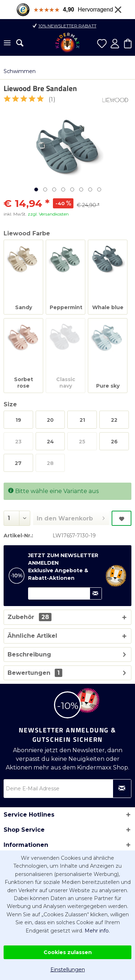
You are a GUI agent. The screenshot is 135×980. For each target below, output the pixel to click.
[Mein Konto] (115, 44)
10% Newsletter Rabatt (67, 26)
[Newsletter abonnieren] (122, 789)
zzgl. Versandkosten (48, 214)
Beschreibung (29, 654)
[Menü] (7, 44)
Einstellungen (68, 970)
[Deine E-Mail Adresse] (67, 789)
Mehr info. (97, 931)
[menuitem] (7, 44)
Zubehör (30, 617)
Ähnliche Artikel (32, 636)
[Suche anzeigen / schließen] (20, 43)
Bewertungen (29, 673)
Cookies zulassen (68, 952)
